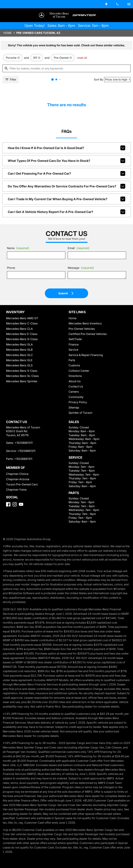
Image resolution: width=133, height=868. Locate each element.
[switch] (127, 4)
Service (73, 375)
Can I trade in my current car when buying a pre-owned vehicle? (67, 217)
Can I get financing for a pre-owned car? (67, 193)
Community (75, 422)
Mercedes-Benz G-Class (21, 364)
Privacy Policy (77, 427)
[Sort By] (116, 97)
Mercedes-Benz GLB (19, 375)
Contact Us (75, 411)
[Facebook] (10, 538)
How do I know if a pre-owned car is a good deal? (67, 169)
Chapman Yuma (16, 519)
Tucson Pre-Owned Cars (21, 514)
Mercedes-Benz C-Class (21, 348)
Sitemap (73, 432)
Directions (74, 401)
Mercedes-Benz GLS (19, 390)
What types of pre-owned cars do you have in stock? (67, 181)
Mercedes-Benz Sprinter (21, 406)
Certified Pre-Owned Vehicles (85, 359)
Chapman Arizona (17, 508)
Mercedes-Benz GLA (19, 369)
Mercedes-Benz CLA (19, 354)
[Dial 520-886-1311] (116, 4)
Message (79, 290)
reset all (77, 74)
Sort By (97, 97)
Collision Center (78, 395)
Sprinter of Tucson (79, 437)
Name (18, 270)
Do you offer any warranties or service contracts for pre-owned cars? (67, 205)
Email (77, 270)
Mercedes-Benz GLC (19, 380)
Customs (73, 390)
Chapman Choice (17, 503)
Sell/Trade (74, 364)
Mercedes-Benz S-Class (21, 395)
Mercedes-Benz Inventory (83, 348)
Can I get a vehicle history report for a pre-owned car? (67, 230)
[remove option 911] (36, 74)
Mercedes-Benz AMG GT (22, 343)
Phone (12, 291)
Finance (73, 369)
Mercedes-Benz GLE (19, 385)
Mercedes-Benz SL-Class (22, 401)
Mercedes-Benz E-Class (21, 359)
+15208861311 (23, 472)
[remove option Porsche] (13, 74)
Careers (73, 417)
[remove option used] (60, 74)
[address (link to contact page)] (105, 4)
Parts (71, 385)
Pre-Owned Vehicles (80, 354)
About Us (74, 406)
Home (9, 47)
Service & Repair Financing (84, 380)
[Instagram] (16, 538)
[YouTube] (22, 538)
